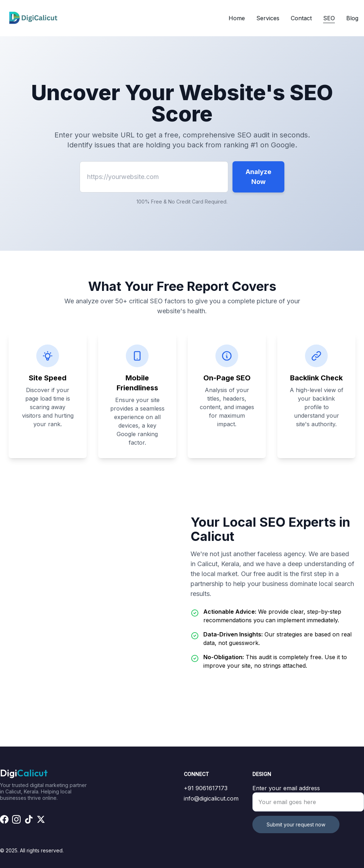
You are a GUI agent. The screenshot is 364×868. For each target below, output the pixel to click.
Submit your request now (296, 824)
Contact (301, 18)
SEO (329, 18)
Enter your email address (286, 788)
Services (268, 18)
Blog (352, 18)
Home (237, 18)
